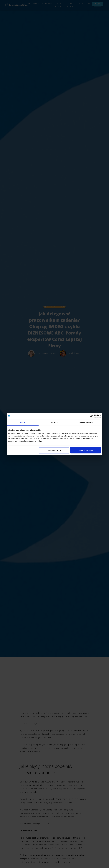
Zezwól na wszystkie (86, 450)
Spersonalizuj (54, 450)
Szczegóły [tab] (54, 422)
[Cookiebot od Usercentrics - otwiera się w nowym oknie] (91, 416)
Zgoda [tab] (23, 422)
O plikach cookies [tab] (86, 422)
